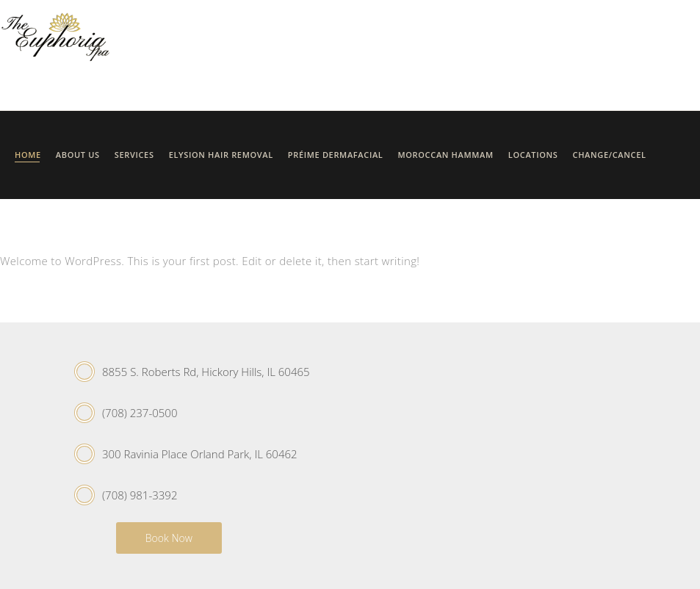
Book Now (169, 538)
